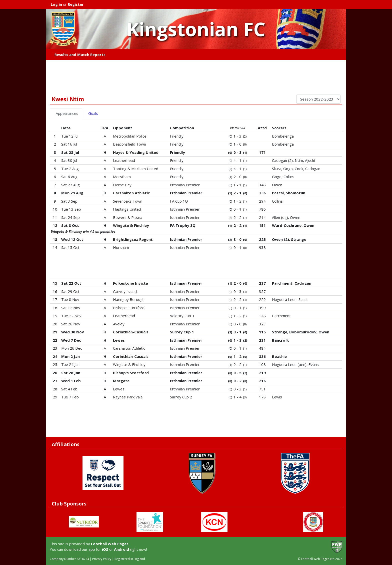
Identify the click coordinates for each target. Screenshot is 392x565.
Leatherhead (124, 160)
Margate (121, 381)
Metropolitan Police (130, 136)
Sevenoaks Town (128, 201)
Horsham (121, 247)
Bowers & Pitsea (128, 217)
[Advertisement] (196, 77)
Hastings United (127, 209)
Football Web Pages (110, 544)
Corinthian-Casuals (131, 332)
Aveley (119, 324)
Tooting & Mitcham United (136, 169)
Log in (56, 4)
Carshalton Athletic (131, 193)
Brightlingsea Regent (133, 239)
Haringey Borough (129, 299)
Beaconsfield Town (129, 144)
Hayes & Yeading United (136, 152)
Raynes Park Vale (128, 397)
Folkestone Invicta (130, 283)
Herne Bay (122, 185)
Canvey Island (125, 291)
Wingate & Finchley (131, 225)
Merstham (122, 177)
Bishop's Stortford (129, 308)
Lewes (119, 340)
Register (76, 4)
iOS (105, 549)
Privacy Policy (102, 559)
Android (121, 549)
